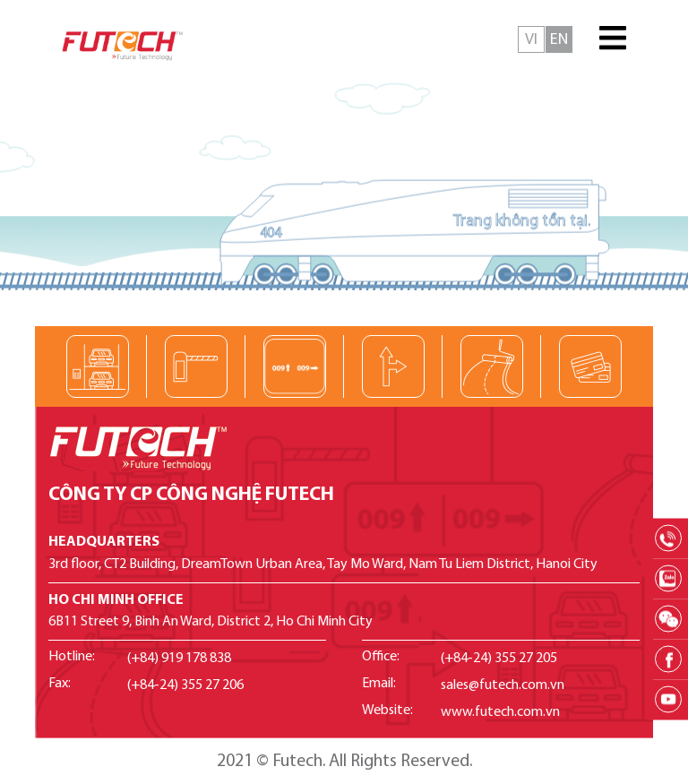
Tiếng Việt (531, 39)
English (559, 39)
